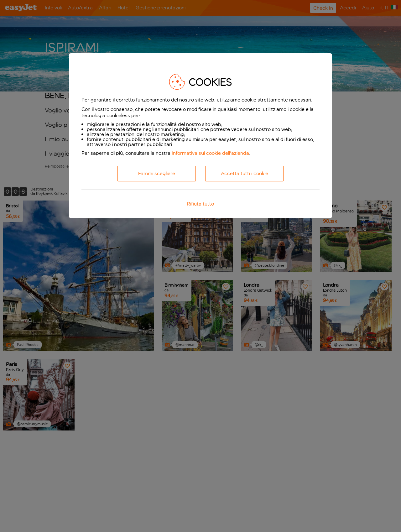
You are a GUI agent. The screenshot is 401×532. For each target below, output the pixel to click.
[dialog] (200, 136)
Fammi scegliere (157, 173)
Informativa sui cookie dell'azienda (210, 153)
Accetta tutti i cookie (245, 173)
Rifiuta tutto (200, 204)
